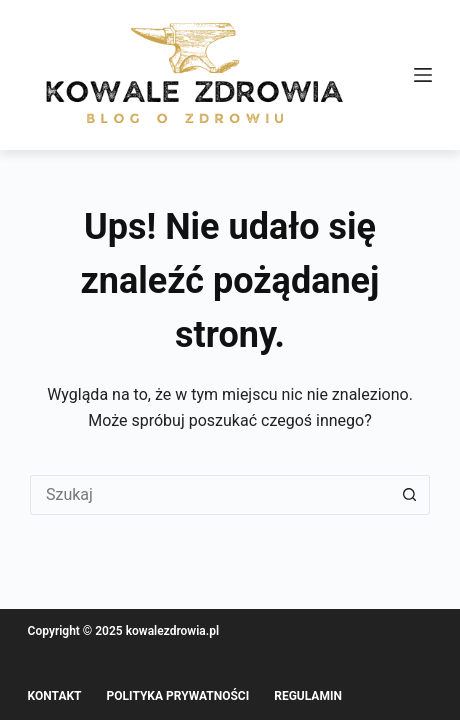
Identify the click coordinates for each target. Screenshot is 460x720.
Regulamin (308, 696)
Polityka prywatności (178, 696)
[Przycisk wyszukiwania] (410, 495)
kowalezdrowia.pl (172, 631)
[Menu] (423, 75)
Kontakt (55, 696)
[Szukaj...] (210, 495)
